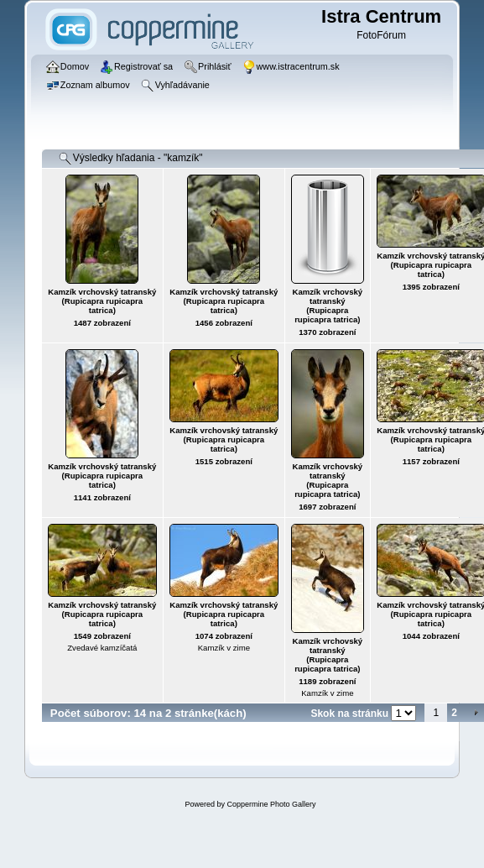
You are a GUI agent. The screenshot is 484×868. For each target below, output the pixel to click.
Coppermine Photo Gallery (271, 804)
